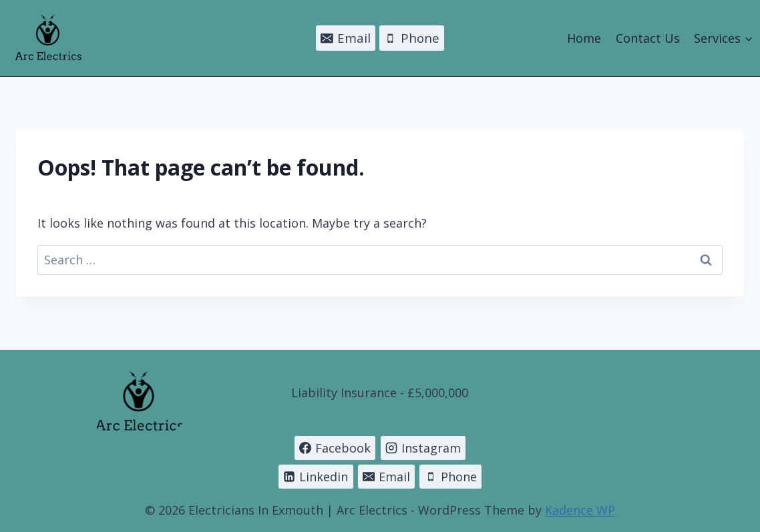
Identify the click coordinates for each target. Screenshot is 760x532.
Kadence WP (580, 510)
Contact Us (648, 38)
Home (584, 38)
